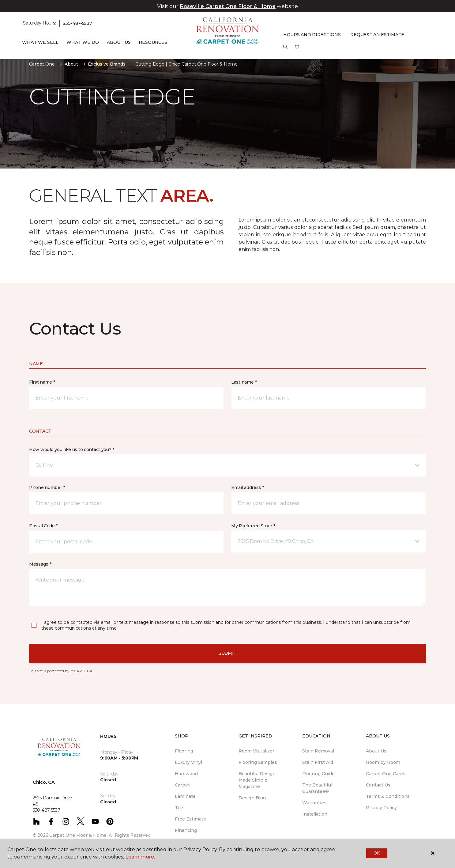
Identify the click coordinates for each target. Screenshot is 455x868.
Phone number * (47, 487)
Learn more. (140, 857)
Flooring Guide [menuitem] (318, 774)
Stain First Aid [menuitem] (318, 762)
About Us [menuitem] (376, 751)
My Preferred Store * (253, 526)
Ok (377, 853)
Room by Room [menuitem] (383, 762)
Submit (228, 653)
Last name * (244, 382)
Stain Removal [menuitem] (318, 751)
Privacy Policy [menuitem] (381, 808)
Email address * (248, 487)
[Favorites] (297, 49)
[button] (285, 49)
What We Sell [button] (40, 42)
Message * (40, 564)
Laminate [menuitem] (185, 796)
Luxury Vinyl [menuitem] (188, 762)
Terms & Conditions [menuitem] (388, 796)
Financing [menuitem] (186, 830)
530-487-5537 (77, 23)
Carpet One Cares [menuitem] (386, 774)
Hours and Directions (312, 35)
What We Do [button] (83, 42)
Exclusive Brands (107, 64)
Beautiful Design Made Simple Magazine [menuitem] (257, 780)
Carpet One (42, 64)
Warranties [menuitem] (314, 803)
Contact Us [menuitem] (378, 785)
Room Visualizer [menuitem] (256, 751)
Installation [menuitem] (315, 814)
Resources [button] (153, 42)
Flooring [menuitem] (184, 751)
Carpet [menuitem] (182, 785)
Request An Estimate (377, 35)
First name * (42, 382)
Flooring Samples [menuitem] (258, 762)
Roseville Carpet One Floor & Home (228, 6)
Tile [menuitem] (179, 808)
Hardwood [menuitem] (186, 774)
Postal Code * (43, 526)
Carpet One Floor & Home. (78, 835)
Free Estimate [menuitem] (190, 819)
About (71, 64)
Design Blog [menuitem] (252, 798)
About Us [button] (119, 42)
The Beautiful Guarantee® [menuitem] (317, 788)
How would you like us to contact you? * (72, 449)
